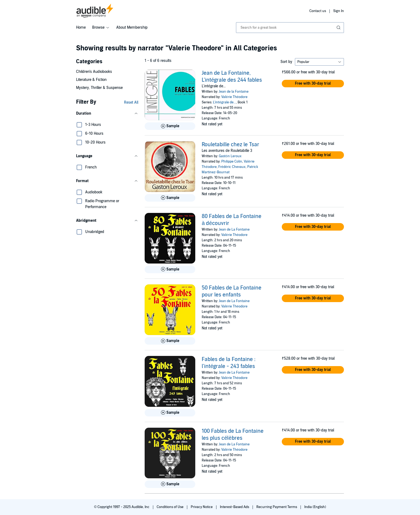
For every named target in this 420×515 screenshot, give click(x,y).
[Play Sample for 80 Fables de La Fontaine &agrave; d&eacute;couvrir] (170, 269)
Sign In (339, 11)
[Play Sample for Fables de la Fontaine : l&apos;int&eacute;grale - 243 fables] (170, 413)
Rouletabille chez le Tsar (230, 145)
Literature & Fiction (91, 80)
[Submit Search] (339, 28)
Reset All (131, 102)
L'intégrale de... (224, 102)
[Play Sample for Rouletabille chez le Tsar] (170, 198)
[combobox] (290, 28)
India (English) (315, 507)
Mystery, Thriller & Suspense (99, 88)
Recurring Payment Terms (277, 507)
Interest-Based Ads (235, 507)
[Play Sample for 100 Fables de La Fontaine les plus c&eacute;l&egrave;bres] (170, 484)
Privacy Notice (202, 507)
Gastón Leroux (230, 156)
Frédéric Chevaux (232, 167)
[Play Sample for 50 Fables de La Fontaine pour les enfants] (170, 341)
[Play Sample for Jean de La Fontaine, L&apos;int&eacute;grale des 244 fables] (170, 126)
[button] (107, 114)
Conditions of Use (170, 507)
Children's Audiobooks (94, 72)
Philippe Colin (232, 161)
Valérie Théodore (234, 97)
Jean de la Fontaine (234, 92)
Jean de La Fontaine (234, 230)
